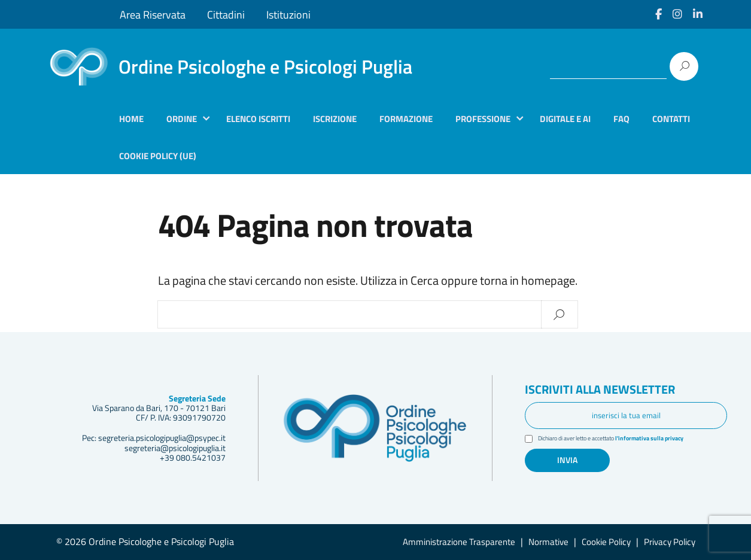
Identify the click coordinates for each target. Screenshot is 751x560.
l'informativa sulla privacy (664, 439)
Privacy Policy (670, 542)
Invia (567, 460)
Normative (548, 542)
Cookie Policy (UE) (158, 156)
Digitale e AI (565, 119)
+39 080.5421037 (193, 458)
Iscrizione (335, 119)
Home (131, 119)
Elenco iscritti (258, 119)
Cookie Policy (606, 542)
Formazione (406, 119)
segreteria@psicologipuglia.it (175, 448)
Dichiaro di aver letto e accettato (620, 439)
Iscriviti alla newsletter (607, 390)
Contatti (671, 119)
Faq (621, 119)
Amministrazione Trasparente (459, 542)
